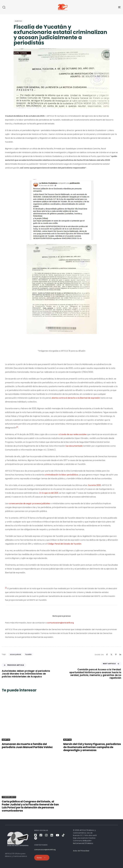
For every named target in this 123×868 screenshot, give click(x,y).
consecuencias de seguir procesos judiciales (29, 503)
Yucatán (28, 654)
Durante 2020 (94, 485)
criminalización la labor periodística (61, 475)
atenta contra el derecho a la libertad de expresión (76, 398)
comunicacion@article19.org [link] (60, 623)
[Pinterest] (116, 655)
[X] (111, 655)
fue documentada (74, 446)
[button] (4, 7)
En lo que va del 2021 (49, 493)
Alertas (18, 21)
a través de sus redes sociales (73, 434)
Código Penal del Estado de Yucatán (64, 544)
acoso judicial (15, 654)
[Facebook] (107, 655)
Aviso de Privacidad (81, 851)
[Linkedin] (120, 655)
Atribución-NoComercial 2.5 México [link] (83, 842)
